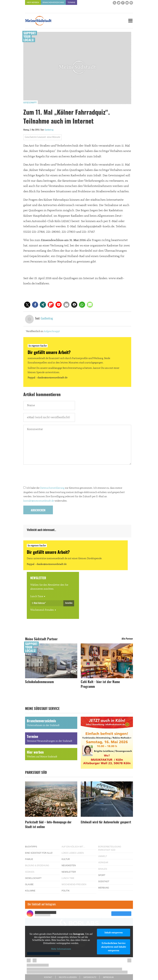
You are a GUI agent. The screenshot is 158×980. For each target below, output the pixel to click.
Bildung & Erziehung (37, 865)
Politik (66, 891)
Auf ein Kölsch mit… (73, 847)
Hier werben (33, 3)
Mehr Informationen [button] (61, 949)
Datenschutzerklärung (52, 488)
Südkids (30, 872)
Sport (102, 875)
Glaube (29, 884)
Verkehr (103, 863)
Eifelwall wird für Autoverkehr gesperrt (106, 822)
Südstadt (104, 881)
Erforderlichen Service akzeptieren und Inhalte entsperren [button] (114, 947)
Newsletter (69, 872)
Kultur (66, 859)
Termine (71, 3)
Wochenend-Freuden (42, 610)
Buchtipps (31, 847)
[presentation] (50, 476)
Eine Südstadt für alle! (39, 853)
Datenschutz (90, 977)
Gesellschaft (33, 878)
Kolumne (30, 891)
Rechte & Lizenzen (68, 977)
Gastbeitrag (49, 130)
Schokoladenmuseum (39, 682)
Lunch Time (37, 596)
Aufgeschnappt (30, 103)
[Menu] (130, 21)
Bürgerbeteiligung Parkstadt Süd (110, 848)
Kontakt (48, 977)
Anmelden (69, 603)
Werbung (104, 888)
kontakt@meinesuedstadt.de (39, 501)
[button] (27, 305)
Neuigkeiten (69, 865)
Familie (29, 859)
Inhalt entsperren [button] (113, 933)
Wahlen (103, 869)
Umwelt (103, 856)
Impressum (108, 977)
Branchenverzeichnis (53, 3)
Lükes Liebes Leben (73, 853)
